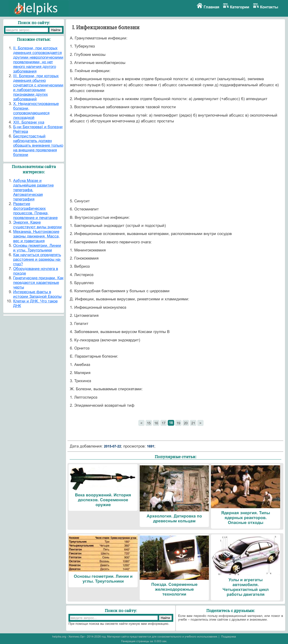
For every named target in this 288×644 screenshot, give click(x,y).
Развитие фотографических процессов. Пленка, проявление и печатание (35, 211)
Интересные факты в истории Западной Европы (37, 294)
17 (164, 423)
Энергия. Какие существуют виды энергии (37, 225)
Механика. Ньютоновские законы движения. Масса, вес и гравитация (36, 236)
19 (178, 423)
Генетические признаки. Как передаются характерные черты (38, 283)
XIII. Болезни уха (29, 122)
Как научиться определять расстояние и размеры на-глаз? (37, 259)
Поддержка (229, 637)
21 (193, 423)
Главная (211, 7)
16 (156, 423)
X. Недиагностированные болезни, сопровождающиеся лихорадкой (36, 111)
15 (149, 423)
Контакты (269, 7)
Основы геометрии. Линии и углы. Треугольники (37, 248)
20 (186, 423)
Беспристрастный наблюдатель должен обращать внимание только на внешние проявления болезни (38, 145)
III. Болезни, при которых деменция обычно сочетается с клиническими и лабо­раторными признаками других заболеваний (38, 87)
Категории (240, 7)
